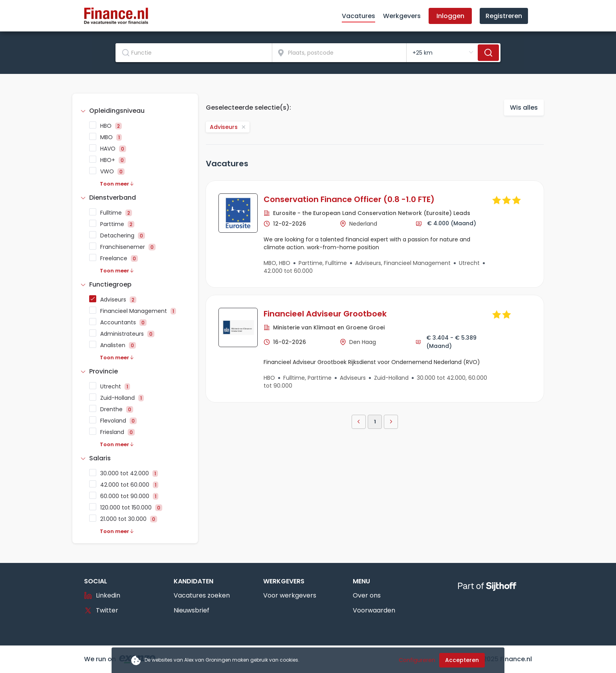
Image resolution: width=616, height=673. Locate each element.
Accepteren (462, 660)
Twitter (101, 610)
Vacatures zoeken (202, 595)
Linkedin (102, 595)
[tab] (135, 111)
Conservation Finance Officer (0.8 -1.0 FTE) (349, 199)
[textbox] (194, 53)
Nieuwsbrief (192, 610)
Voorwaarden (374, 610)
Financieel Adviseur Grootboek (325, 314)
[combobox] (194, 53)
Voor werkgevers (290, 595)
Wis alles (524, 108)
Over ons (367, 595)
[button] (135, 111)
